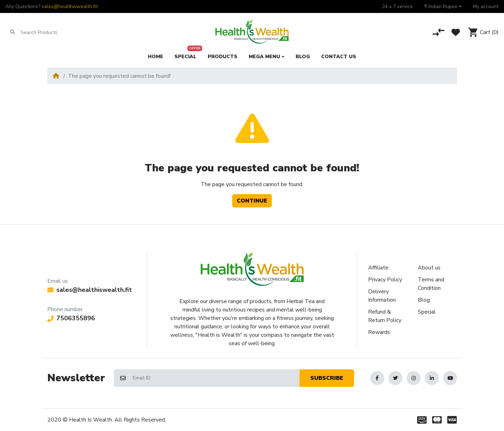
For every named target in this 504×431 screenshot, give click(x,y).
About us (429, 268)
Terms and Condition (431, 284)
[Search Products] (48, 32)
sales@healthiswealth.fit (70, 6)
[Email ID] (216, 378)
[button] (443, 6)
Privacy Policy (385, 280)
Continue (252, 201)
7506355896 (71, 318)
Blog (424, 300)
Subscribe (327, 378)
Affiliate (378, 268)
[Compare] (439, 32)
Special (427, 312)
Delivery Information (382, 296)
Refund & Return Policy (385, 316)
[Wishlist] (456, 32)
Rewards (379, 332)
